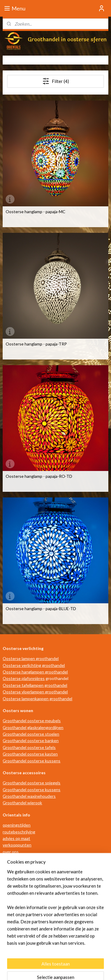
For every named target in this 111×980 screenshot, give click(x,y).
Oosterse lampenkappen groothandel (37, 699)
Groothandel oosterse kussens (32, 761)
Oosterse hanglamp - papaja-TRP (36, 344)
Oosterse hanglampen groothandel (35, 672)
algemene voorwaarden (24, 858)
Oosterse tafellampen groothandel (35, 685)
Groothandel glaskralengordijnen (33, 727)
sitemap (45, 959)
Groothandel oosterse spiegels (32, 783)
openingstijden (17, 825)
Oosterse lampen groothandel (31, 658)
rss (56, 959)
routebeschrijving (19, 832)
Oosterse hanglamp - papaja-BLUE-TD (41, 609)
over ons (11, 852)
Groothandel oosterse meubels (32, 721)
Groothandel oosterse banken (31, 741)
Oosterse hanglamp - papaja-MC (36, 212)
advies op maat (16, 838)
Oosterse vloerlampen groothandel (35, 692)
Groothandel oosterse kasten (30, 754)
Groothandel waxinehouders (29, 796)
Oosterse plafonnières (24, 678)
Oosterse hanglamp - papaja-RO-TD (39, 476)
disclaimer (12, 865)
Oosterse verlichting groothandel (34, 665)
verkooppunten (17, 845)
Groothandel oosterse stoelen (31, 734)
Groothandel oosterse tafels (29, 747)
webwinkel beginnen (77, 959)
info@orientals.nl (21, 927)
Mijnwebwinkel (58, 969)
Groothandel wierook (22, 803)
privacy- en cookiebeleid (25, 872)
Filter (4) (56, 81)
